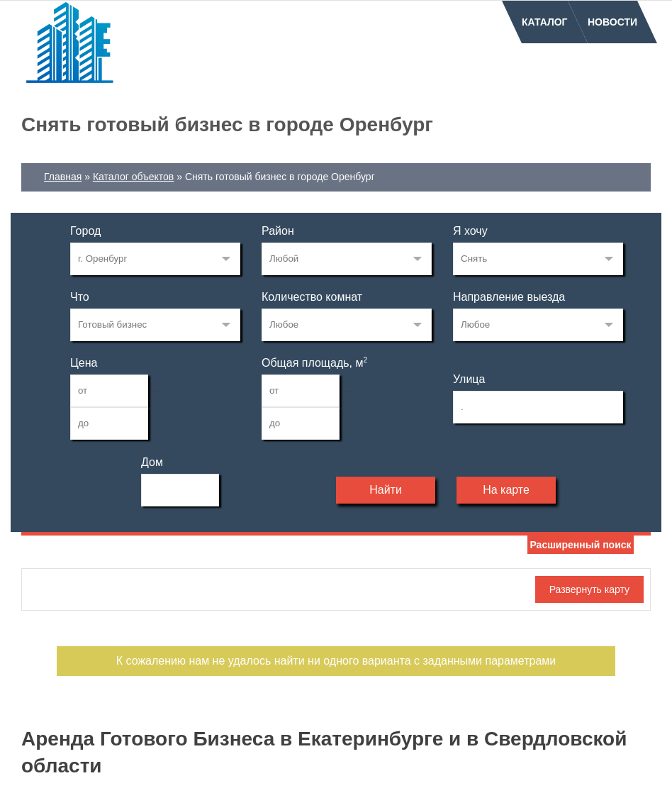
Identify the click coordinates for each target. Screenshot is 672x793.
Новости (612, 22)
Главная (63, 177)
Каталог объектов (133, 177)
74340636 (155, 259)
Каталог (545, 22)
